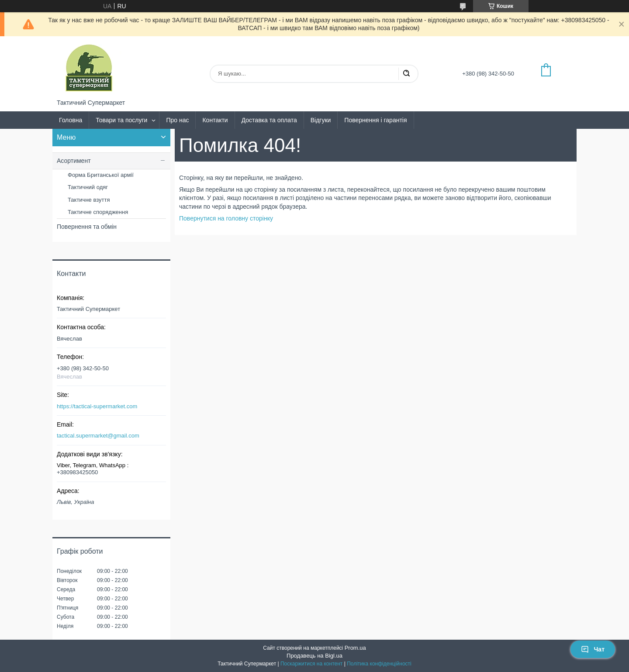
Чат (593, 649)
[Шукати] (406, 74)
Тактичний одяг (88, 187)
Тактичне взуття (89, 200)
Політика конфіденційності (379, 664)
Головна (71, 120)
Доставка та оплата (269, 120)
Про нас (177, 120)
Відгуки (321, 120)
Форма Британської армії (101, 175)
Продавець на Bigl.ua (314, 656)
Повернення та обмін (87, 227)
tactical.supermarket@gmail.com (98, 436)
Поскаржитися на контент (311, 664)
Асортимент (74, 161)
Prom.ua (355, 648)
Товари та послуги (121, 120)
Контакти (215, 120)
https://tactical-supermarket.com (97, 406)
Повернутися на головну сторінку (226, 218)
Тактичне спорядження (98, 212)
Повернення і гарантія (375, 120)
